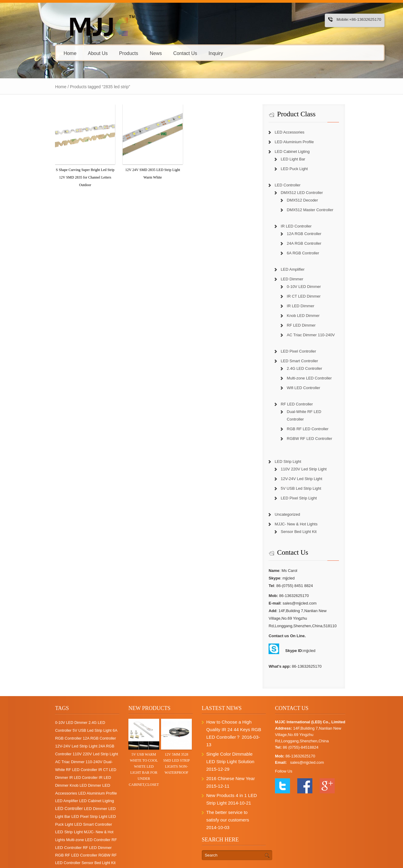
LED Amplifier (300, 269)
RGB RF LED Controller (315, 421)
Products (110, 53)
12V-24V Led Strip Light (309, 471)
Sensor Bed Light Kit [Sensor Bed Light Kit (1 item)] (52, 839)
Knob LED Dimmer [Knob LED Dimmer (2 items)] (50, 770)
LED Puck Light (302, 169)
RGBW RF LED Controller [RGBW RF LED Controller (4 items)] (84, 832)
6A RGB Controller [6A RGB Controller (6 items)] (85, 723)
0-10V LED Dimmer (312, 287)
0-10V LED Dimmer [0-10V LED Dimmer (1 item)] (51, 715)
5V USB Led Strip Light (309, 481)
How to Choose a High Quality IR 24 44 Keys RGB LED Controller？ (235, 722)
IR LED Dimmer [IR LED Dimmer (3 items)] (92, 762)
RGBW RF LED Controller (317, 431)
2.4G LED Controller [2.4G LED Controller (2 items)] (85, 715)
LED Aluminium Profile (302, 142)
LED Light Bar (301, 159)
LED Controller (295, 185)
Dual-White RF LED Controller (321, 412)
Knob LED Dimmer (311, 316)
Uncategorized (295, 507)
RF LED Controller (305, 404)
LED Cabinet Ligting (300, 152)
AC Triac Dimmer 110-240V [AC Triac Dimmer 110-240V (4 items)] (77, 746)
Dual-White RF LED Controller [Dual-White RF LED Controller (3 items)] (60, 754)
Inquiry (195, 53)
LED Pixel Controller (306, 351)
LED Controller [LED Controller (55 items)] (76, 785)
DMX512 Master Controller (318, 210)
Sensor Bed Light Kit (306, 524)
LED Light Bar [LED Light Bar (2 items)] (62, 793)
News (135, 53)
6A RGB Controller (311, 253)
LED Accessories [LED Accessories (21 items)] (83, 770)
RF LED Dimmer (309, 325)
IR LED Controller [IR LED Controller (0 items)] (63, 762)
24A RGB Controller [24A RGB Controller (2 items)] (61, 739)
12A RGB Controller (312, 234)
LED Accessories (297, 132)
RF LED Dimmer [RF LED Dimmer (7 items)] (77, 824)
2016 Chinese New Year (229, 756)
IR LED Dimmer (308, 306)
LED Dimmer (300, 279)
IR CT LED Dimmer (311, 296)
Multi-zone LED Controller (317, 378)
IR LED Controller (304, 226)
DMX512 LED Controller (310, 193)
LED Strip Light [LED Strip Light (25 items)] (67, 808)
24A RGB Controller (312, 243)
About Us (77, 53)
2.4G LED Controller (312, 368)
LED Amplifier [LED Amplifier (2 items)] (77, 778)
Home (50, 53)
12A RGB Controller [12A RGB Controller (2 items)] (51, 731)
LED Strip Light (296, 454)
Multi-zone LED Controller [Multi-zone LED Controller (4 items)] (75, 816)
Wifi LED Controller (311, 388)
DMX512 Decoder (310, 200)
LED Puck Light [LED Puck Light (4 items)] (57, 801)
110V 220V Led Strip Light (311, 461)
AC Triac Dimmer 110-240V (319, 335)
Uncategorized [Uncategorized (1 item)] (82, 839)
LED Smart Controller (307, 361)
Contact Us (164, 53)
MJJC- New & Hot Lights (304, 516)
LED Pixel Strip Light (306, 490)
